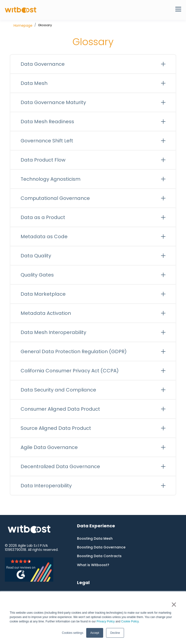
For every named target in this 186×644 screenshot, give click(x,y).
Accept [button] (95, 633)
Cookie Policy (130, 621)
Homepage (23, 25)
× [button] (174, 604)
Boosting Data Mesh (95, 539)
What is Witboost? (93, 565)
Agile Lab (25, 546)
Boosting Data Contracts (99, 556)
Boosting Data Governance (101, 547)
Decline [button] (115, 633)
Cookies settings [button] (73, 633)
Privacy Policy (106, 621)
